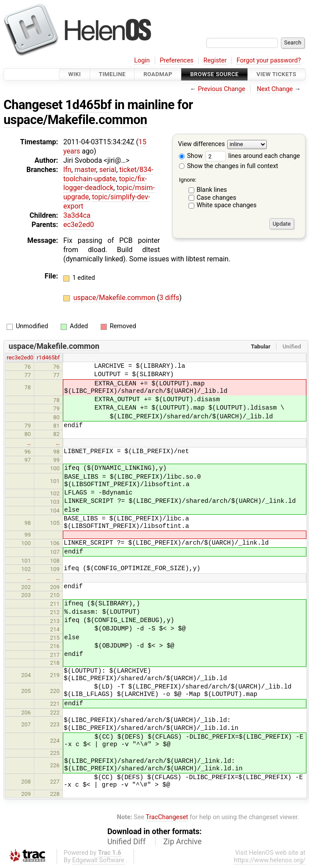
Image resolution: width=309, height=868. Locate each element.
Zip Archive (183, 842)
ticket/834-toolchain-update (108, 174)
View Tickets (276, 74)
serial (108, 170)
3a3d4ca (77, 215)
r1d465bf (48, 357)
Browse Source (214, 74)
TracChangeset (167, 817)
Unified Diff (126, 842)
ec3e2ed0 (79, 225)
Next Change (275, 89)
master (85, 170)
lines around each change (253, 156)
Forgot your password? (269, 60)
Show (191, 156)
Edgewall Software (98, 860)
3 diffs (169, 298)
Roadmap (158, 74)
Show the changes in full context (229, 166)
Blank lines (212, 190)
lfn (67, 170)
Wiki (75, 74)
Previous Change (222, 89)
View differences (202, 145)
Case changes (216, 198)
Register (215, 60)
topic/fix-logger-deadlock (105, 183)
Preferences (176, 60)
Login (142, 60)
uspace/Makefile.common (75, 120)
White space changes (227, 205)
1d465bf (89, 105)
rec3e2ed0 (20, 357)
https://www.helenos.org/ (270, 860)
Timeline (112, 74)
